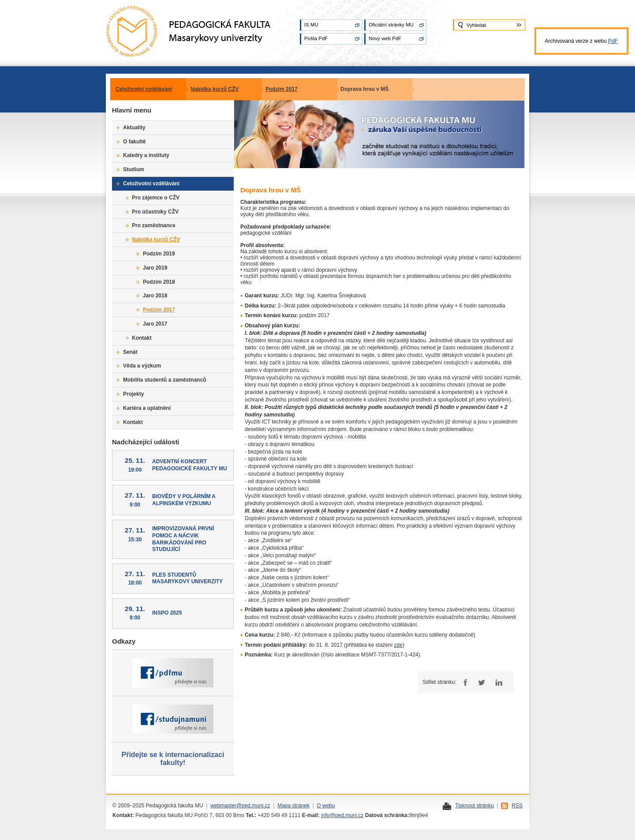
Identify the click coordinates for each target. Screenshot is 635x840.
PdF (613, 41)
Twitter (481, 682)
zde (398, 645)
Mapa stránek (293, 806)
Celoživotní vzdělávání (144, 89)
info (325, 815)
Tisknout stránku (474, 806)
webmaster (223, 806)
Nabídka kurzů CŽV (215, 89)
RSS (517, 806)
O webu (326, 806)
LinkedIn (499, 682)
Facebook (464, 682)
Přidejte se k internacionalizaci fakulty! (173, 759)
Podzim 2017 (282, 89)
